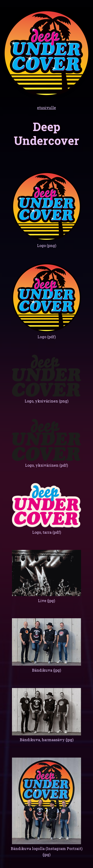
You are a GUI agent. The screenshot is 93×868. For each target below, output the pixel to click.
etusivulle (46, 108)
